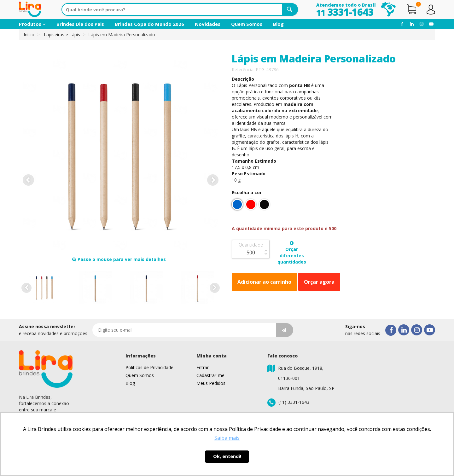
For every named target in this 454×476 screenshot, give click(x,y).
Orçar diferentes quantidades (292, 253)
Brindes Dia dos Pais (80, 24)
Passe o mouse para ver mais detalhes (119, 259)
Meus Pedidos (211, 383)
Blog (278, 24)
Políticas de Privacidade (149, 367)
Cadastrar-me (210, 375)
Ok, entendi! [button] (227, 456)
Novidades (208, 24)
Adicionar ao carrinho (264, 282)
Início (29, 35)
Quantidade (251, 245)
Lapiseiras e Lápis (62, 35)
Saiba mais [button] (227, 438)
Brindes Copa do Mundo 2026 (149, 24)
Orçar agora (319, 282)
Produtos (32, 24)
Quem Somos (247, 24)
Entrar (203, 367)
